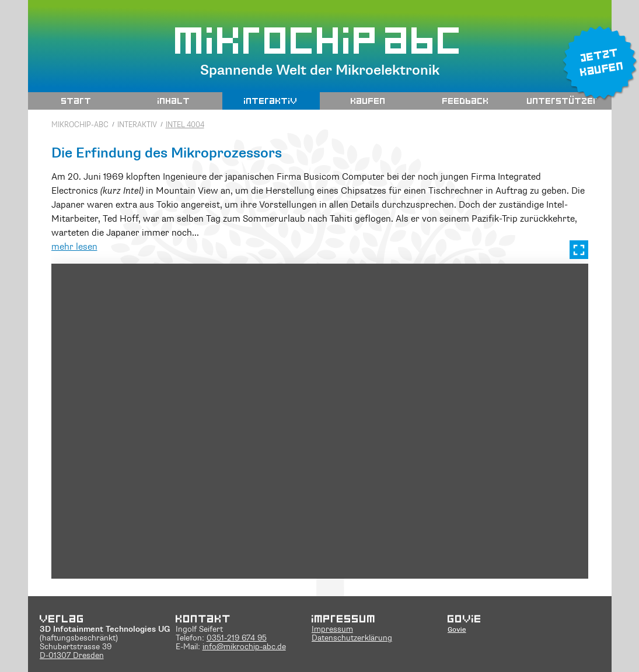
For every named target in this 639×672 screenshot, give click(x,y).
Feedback (466, 100)
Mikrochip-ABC (80, 125)
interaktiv (271, 100)
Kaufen (368, 100)
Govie (457, 629)
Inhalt (174, 100)
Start (76, 100)
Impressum (332, 630)
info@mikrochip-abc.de (244, 647)
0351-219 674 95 (237, 638)
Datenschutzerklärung (352, 638)
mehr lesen (74, 247)
